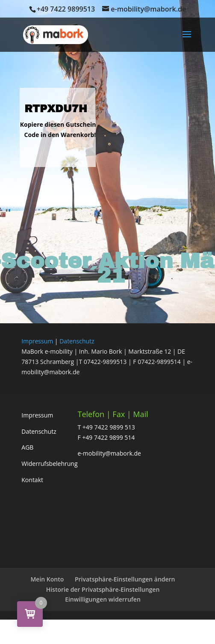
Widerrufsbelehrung (49, 464)
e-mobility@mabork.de (109, 453)
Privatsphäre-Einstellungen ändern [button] (125, 579)
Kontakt (32, 480)
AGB (27, 447)
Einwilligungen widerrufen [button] (103, 599)
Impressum (37, 341)
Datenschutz (77, 341)
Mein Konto (47, 579)
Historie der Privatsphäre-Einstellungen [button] (103, 589)
